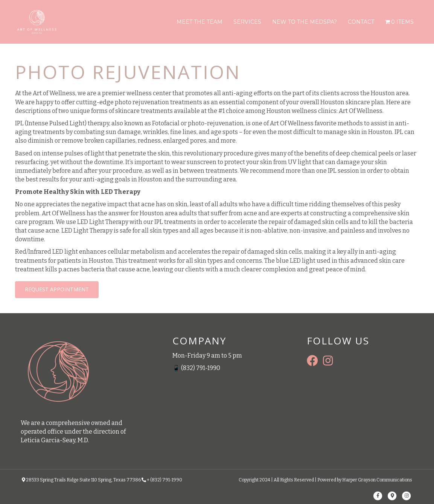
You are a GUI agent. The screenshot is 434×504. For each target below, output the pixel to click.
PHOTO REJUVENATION (128, 72)
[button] (57, 290)
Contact (361, 22)
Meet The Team (199, 22)
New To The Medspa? (305, 22)
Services (247, 22)
